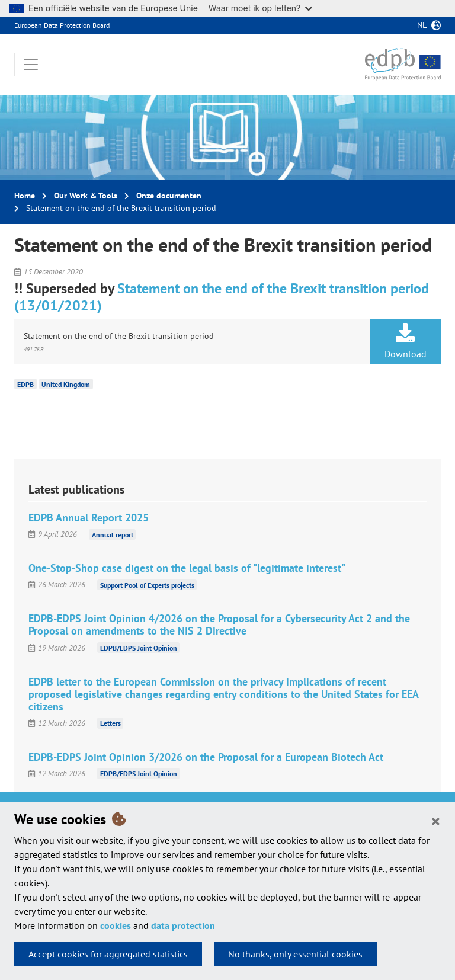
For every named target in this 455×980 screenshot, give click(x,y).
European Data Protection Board (62, 25)
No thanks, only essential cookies (295, 954)
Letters (110, 723)
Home (25, 196)
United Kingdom (66, 384)
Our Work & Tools (86, 196)
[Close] (436, 821)
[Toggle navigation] (31, 65)
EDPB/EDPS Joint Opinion (139, 648)
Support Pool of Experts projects (147, 585)
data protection (183, 925)
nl (422, 25)
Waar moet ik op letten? (260, 8)
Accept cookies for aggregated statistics (108, 954)
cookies (116, 925)
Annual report (113, 534)
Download (405, 341)
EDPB (25, 384)
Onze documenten (169, 196)
